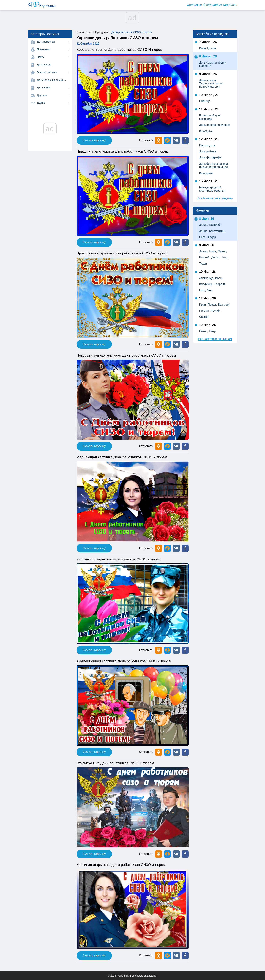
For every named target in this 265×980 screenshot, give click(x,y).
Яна (210, 290)
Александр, (207, 278)
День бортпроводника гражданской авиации (214, 165)
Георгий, (205, 257)
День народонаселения (215, 125)
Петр (212, 331)
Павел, (222, 251)
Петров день (207, 145)
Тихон (203, 264)
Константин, (217, 231)
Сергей (204, 317)
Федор (212, 237)
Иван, (213, 251)
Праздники (102, 32)
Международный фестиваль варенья (212, 189)
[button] (176, 140)
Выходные (206, 131)
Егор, (225, 257)
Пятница (205, 101)
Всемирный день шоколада (210, 117)
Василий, (215, 225)
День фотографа (210, 158)
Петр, (203, 237)
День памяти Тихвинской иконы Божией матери (211, 83)
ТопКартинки (84, 32)
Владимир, (206, 284)
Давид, (204, 225)
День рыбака (208, 151)
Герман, (204, 311)
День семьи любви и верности (213, 64)
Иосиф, (216, 311)
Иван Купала (208, 48)
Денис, (204, 231)
